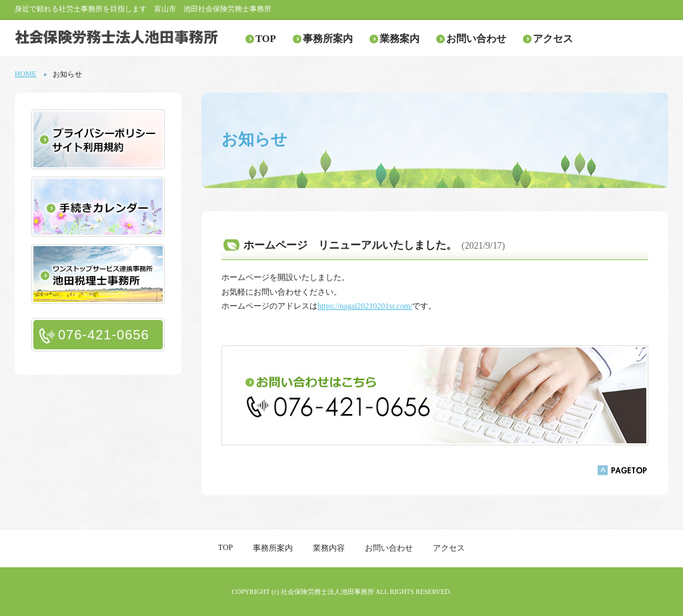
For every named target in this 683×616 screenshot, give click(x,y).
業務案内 (400, 39)
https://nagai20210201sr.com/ (365, 306)
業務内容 (329, 548)
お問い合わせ (476, 39)
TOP (266, 39)
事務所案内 (328, 39)
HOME (25, 73)
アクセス (553, 39)
